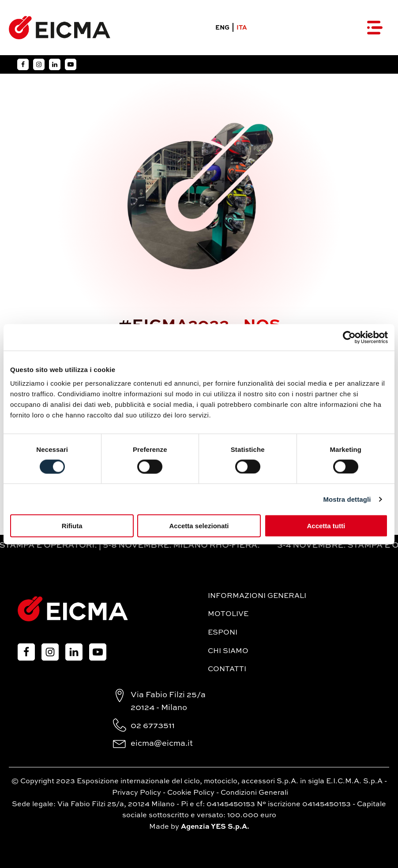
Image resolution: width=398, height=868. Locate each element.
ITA (242, 28)
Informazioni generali (257, 596)
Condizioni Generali (254, 793)
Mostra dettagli (347, 499)
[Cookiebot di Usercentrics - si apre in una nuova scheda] (349, 337)
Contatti (227, 669)
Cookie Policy (191, 793)
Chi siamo (228, 651)
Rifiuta (72, 526)
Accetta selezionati (199, 526)
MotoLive (228, 614)
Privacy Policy (137, 793)
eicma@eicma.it (162, 744)
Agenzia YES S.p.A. (215, 827)
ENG (222, 28)
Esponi (223, 633)
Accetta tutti (326, 526)
